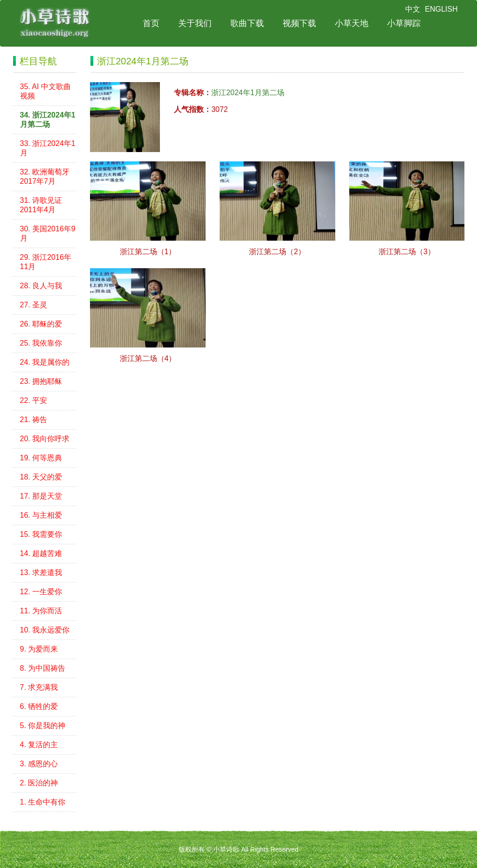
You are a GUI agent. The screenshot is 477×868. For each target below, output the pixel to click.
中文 (413, 9)
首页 (151, 23)
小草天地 (352, 23)
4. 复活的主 (39, 745)
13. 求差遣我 (41, 573)
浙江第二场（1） (148, 252)
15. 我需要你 (41, 534)
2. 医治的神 (39, 783)
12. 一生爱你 (41, 592)
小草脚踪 (404, 23)
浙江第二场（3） (407, 252)
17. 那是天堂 (41, 496)
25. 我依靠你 (41, 343)
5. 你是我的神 (43, 726)
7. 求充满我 (39, 687)
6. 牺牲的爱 (39, 706)
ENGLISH (441, 9)
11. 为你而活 (41, 611)
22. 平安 (34, 400)
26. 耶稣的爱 (41, 324)
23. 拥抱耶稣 (41, 381)
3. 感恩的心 (39, 764)
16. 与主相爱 (41, 515)
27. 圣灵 (34, 305)
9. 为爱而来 (39, 649)
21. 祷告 (34, 420)
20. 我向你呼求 (45, 439)
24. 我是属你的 (45, 362)
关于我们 (195, 23)
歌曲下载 (247, 23)
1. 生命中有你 (43, 802)
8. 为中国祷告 (43, 668)
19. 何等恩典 (41, 458)
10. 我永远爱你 (45, 630)
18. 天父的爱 (41, 477)
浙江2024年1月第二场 (248, 93)
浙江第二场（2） (277, 252)
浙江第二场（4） (148, 358)
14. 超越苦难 (41, 553)
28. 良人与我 (41, 286)
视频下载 (299, 23)
